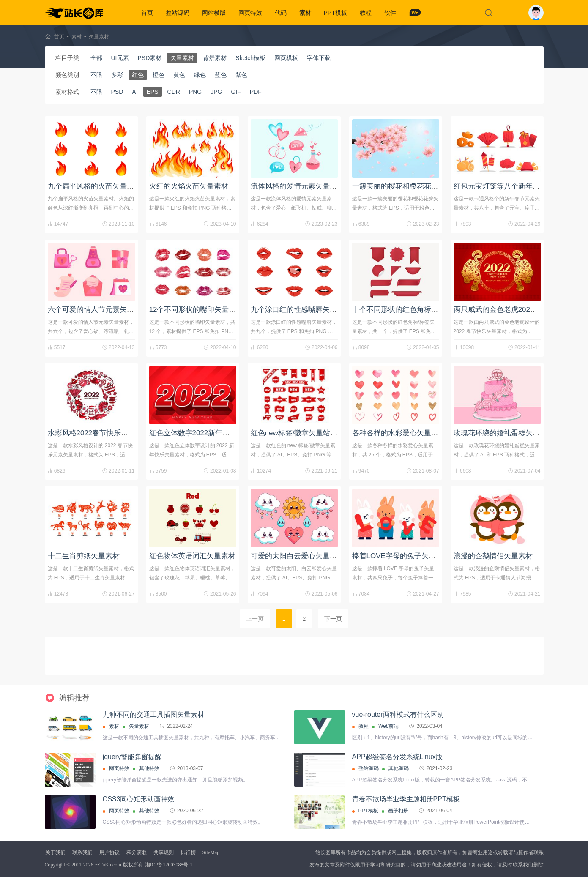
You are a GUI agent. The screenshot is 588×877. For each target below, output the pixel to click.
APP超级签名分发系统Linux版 (397, 757)
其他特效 (149, 768)
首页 (147, 13)
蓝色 (221, 75)
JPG (216, 92)
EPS (153, 92)
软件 (390, 13)
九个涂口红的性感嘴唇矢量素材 (301, 310)
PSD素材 (150, 58)
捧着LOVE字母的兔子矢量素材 (401, 556)
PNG (195, 92)
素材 (305, 13)
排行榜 (188, 852)
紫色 (241, 75)
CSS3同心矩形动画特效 (139, 799)
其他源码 (399, 768)
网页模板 (286, 58)
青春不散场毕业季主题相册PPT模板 (406, 799)
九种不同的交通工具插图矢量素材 (153, 714)
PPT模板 (335, 13)
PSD (117, 92)
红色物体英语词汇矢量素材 (192, 556)
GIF (236, 92)
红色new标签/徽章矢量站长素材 (301, 433)
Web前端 (388, 726)
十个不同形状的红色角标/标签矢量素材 (414, 310)
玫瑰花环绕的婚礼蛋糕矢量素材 (504, 433)
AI (135, 92)
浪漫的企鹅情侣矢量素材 (493, 556)
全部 (96, 58)
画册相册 (398, 811)
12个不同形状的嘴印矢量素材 (196, 310)
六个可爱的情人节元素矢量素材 (98, 310)
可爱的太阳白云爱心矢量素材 (297, 556)
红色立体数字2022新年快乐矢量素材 (208, 433)
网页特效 (250, 13)
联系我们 (82, 852)
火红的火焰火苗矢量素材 (189, 186)
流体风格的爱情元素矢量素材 (297, 186)
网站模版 (214, 13)
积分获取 (137, 852)
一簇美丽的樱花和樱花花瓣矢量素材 (410, 186)
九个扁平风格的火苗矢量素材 (94, 186)
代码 (281, 13)
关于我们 (55, 852)
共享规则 (164, 852)
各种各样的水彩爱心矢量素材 (399, 433)
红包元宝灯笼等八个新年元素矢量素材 (515, 186)
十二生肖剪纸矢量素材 (84, 556)
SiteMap (211, 852)
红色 (138, 75)
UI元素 (120, 58)
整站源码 (178, 13)
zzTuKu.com (108, 865)
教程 (366, 13)
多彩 (117, 75)
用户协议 (109, 852)
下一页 (333, 619)
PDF (256, 92)
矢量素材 (99, 37)
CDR (174, 92)
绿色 (200, 75)
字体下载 (319, 58)
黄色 (179, 75)
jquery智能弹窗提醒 (132, 757)
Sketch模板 (250, 58)
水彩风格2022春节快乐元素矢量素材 (106, 433)
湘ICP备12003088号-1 (169, 865)
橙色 (159, 75)
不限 (96, 75)
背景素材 (215, 58)
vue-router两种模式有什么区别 (398, 714)
